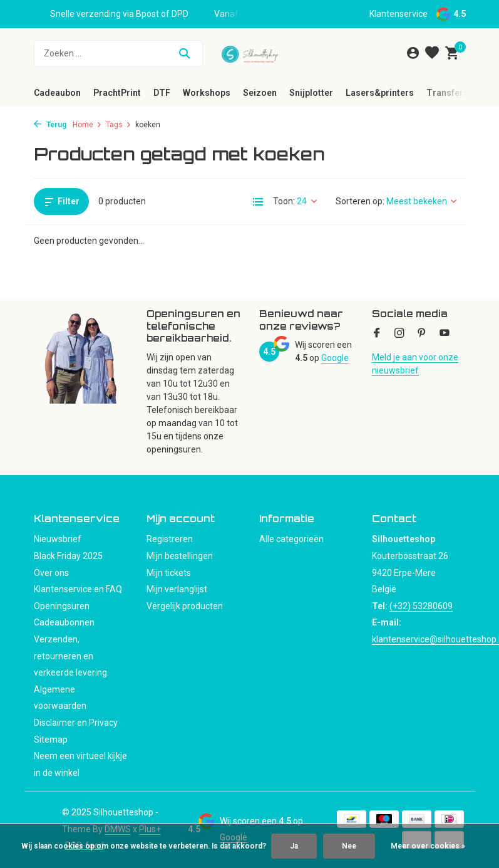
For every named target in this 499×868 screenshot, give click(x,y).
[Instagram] (399, 334)
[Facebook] (377, 334)
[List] (258, 202)
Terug (50, 125)
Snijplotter (311, 93)
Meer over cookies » (428, 846)
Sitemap (51, 740)
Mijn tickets (169, 573)
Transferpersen (459, 93)
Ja (294, 846)
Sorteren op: (360, 201)
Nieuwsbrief (58, 539)
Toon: (284, 201)
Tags (119, 125)
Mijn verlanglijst (177, 589)
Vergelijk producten (185, 606)
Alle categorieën (291, 539)
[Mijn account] (413, 53)
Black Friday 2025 (68, 556)
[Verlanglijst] (432, 53)
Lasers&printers (380, 93)
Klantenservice (399, 14)
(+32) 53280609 (421, 606)
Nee (349, 846)
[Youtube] (445, 334)
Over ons (51, 573)
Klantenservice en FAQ (78, 589)
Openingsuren (62, 606)
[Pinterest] (422, 334)
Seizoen (260, 93)
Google (335, 358)
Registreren (170, 539)
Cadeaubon (57, 93)
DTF (162, 93)
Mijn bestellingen (180, 556)
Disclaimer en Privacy (76, 723)
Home (87, 125)
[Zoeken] (118, 54)
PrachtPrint (117, 93)
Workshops (207, 93)
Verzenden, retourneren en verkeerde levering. (71, 656)
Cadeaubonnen (64, 622)
